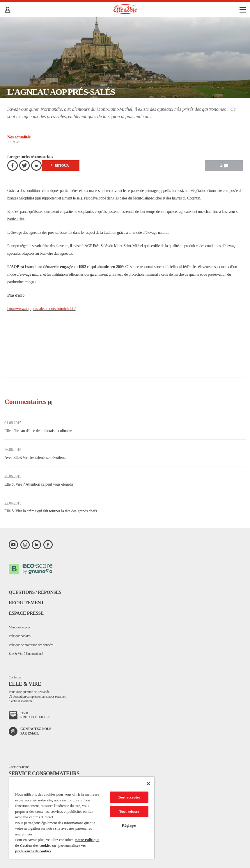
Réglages (129, 825)
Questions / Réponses (35, 592)
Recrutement (26, 603)
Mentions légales (19, 627)
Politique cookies (20, 636)
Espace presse (26, 613)
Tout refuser (129, 811)
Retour (60, 165)
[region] (82, 818)
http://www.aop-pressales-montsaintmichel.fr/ (41, 309)
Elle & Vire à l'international (26, 654)
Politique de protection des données (31, 645)
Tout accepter (129, 797)
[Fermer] (148, 784)
